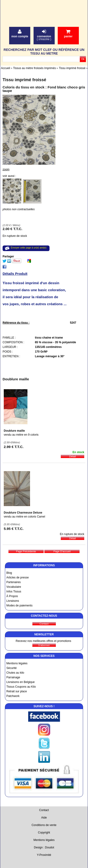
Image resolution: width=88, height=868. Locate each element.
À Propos (12, 596)
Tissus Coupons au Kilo (21, 687)
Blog (9, 573)
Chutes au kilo (15, 673)
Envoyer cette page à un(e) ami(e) (29, 248)
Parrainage (13, 677)
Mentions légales (17, 663)
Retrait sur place (17, 691)
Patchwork (13, 696)
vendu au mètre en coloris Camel (24, 517)
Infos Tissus (14, 591)
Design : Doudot (44, 847)
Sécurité (11, 668)
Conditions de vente (44, 825)
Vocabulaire (14, 587)
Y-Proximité (44, 855)
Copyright (44, 833)
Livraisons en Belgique (21, 682)
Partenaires (13, 582)
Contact (44, 810)
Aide (44, 818)
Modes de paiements (19, 605)
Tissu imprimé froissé (24, 80)
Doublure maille (14, 431)
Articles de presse (17, 577)
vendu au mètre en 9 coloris (21, 435)
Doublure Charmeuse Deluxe (23, 513)
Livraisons (13, 601)
